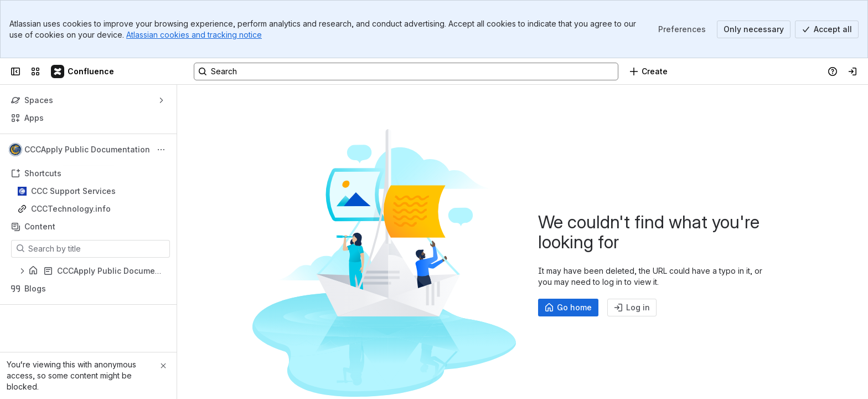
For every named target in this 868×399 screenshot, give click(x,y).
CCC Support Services (73, 191)
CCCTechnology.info (71, 209)
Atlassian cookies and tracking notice (194, 35)
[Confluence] (83, 71)
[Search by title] (97, 249)
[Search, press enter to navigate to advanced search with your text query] (406, 71)
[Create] (649, 71)
